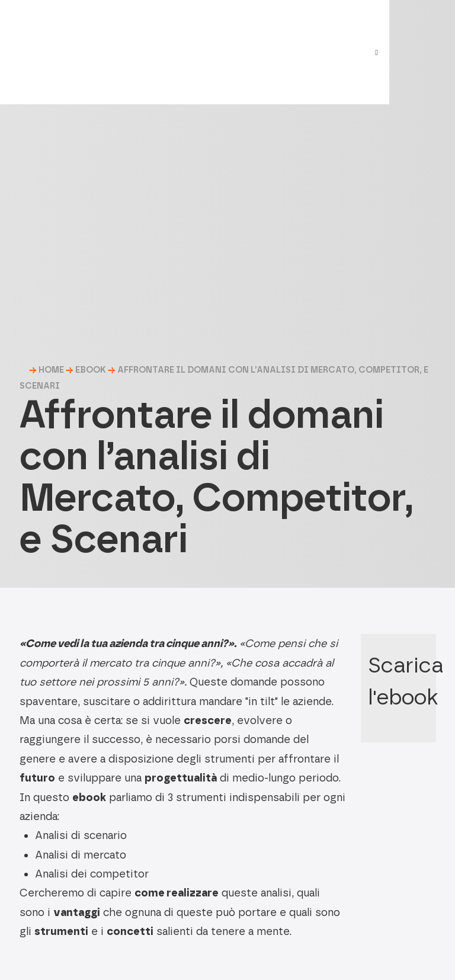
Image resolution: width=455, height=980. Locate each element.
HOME (51, 370)
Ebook (91, 370)
